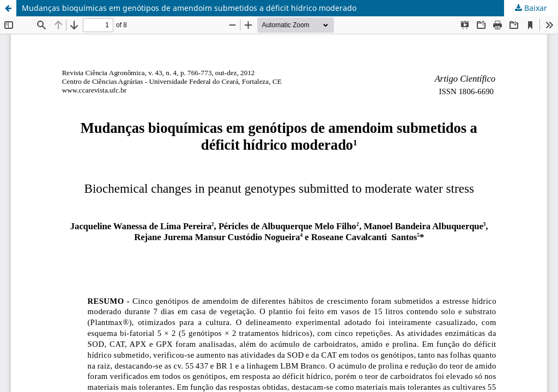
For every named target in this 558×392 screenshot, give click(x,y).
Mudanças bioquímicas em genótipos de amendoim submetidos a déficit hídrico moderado (189, 8)
